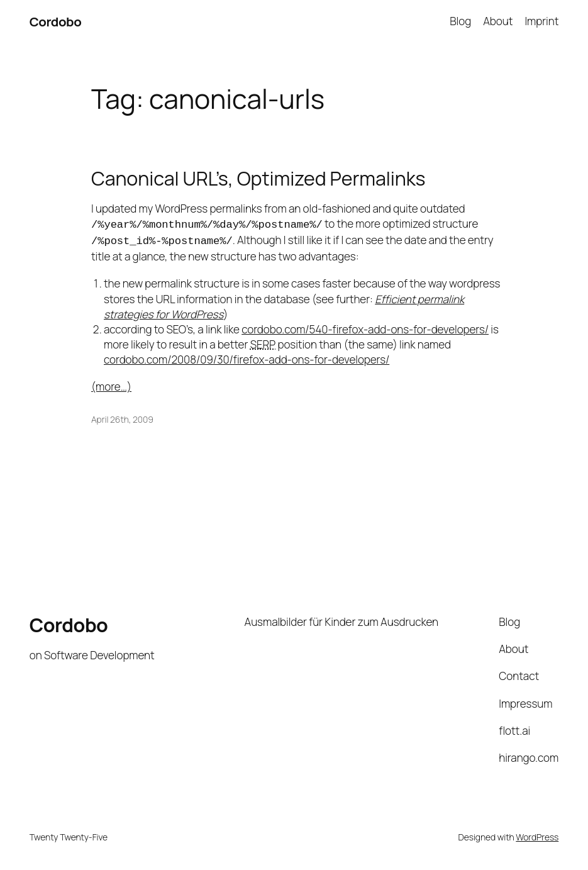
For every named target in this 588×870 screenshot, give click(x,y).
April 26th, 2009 (122, 417)
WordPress (537, 834)
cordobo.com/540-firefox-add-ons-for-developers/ (365, 327)
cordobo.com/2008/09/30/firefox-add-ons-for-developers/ (247, 357)
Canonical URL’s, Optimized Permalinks (258, 179)
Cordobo (56, 21)
